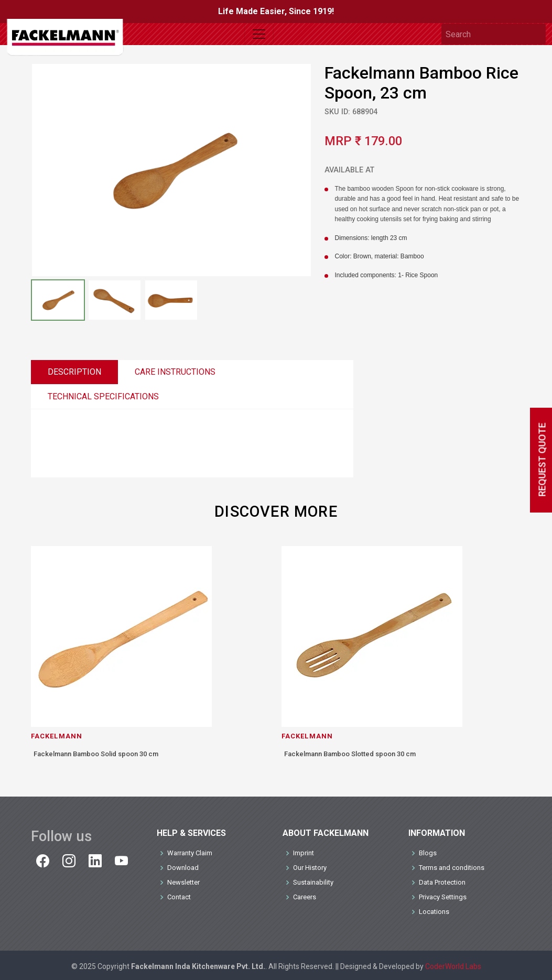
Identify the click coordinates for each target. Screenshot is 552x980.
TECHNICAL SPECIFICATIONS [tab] (103, 396)
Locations (434, 912)
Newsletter (183, 882)
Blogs (428, 853)
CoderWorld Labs (453, 966)
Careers (305, 897)
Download (183, 868)
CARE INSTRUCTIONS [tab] (175, 372)
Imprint (304, 853)
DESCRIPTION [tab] (74, 372)
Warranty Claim (190, 853)
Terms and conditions (452, 868)
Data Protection (442, 882)
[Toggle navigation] (259, 34)
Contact (179, 897)
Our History (310, 868)
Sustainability (313, 882)
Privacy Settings (443, 897)
